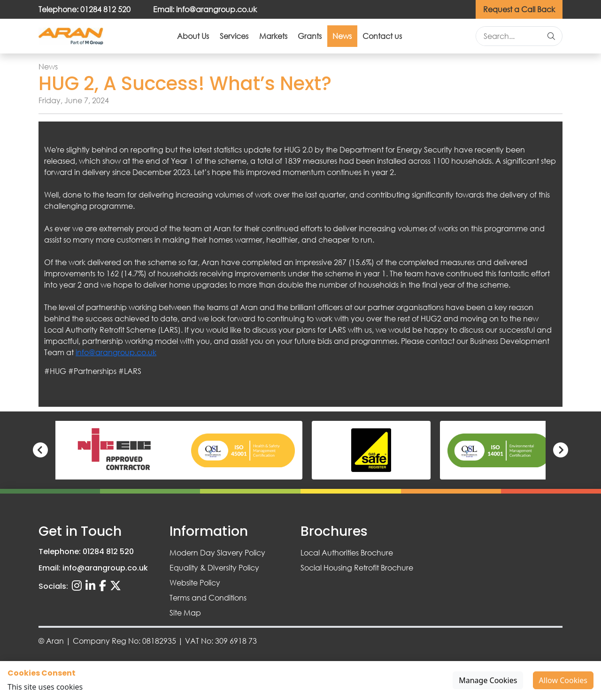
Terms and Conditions (208, 597)
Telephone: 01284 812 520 (85, 9)
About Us (149, 38)
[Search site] (508, 38)
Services (208, 38)
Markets (264, 38)
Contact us (426, 38)
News (368, 38)
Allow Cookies (563, 680)
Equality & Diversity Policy (214, 567)
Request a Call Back (519, 9)
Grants (319, 38)
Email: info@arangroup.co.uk (205, 9)
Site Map (185, 612)
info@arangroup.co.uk (116, 357)
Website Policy (195, 582)
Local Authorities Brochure (347, 552)
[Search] (551, 38)
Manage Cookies (488, 680)
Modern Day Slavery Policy (217, 552)
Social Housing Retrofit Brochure (357, 567)
